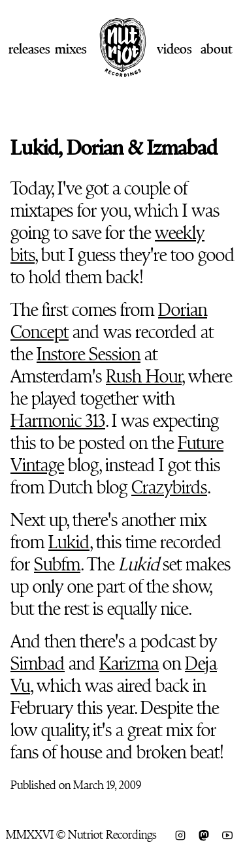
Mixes (71, 49)
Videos (174, 49)
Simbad (38, 664)
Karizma (129, 664)
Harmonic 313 (58, 421)
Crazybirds (169, 488)
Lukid (69, 542)
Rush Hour (144, 377)
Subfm (57, 565)
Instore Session (89, 354)
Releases (29, 49)
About (216, 49)
